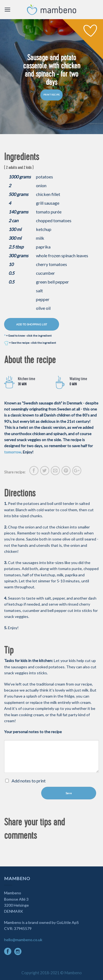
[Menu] (7, 9)
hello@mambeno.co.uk (23, 940)
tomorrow (13, 452)
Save (69, 793)
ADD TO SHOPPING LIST (32, 324)
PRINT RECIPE (52, 95)
